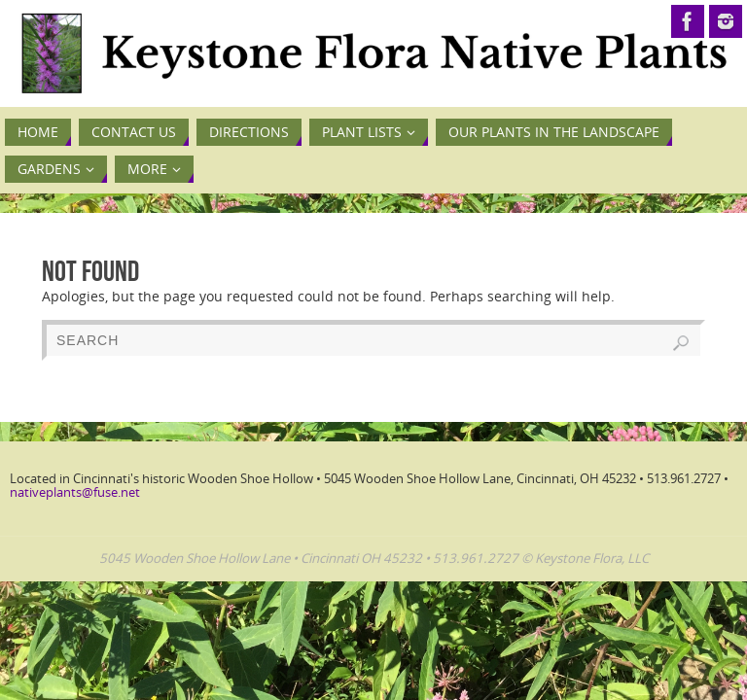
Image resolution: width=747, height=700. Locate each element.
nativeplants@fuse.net (75, 492)
